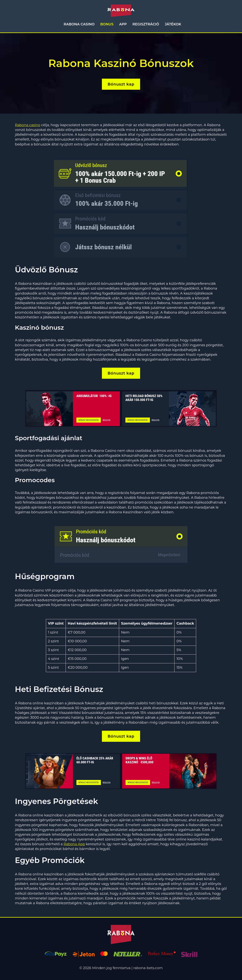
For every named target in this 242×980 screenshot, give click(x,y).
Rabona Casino (79, 24)
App (123, 24)
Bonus (107, 24)
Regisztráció (146, 24)
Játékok (173, 24)
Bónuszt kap (121, 84)
